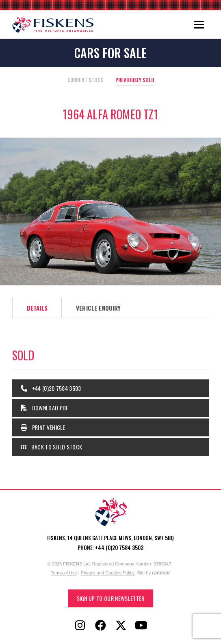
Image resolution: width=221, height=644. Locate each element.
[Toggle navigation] (199, 24)
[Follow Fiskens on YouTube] (141, 626)
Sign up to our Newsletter (111, 598)
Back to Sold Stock (51, 447)
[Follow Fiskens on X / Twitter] (121, 626)
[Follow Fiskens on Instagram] (80, 626)
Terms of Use (64, 573)
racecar (161, 573)
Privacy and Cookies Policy (108, 573)
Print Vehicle (43, 427)
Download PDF (45, 408)
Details (37, 308)
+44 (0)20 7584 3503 (51, 388)
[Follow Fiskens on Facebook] (100, 626)
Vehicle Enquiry (98, 308)
